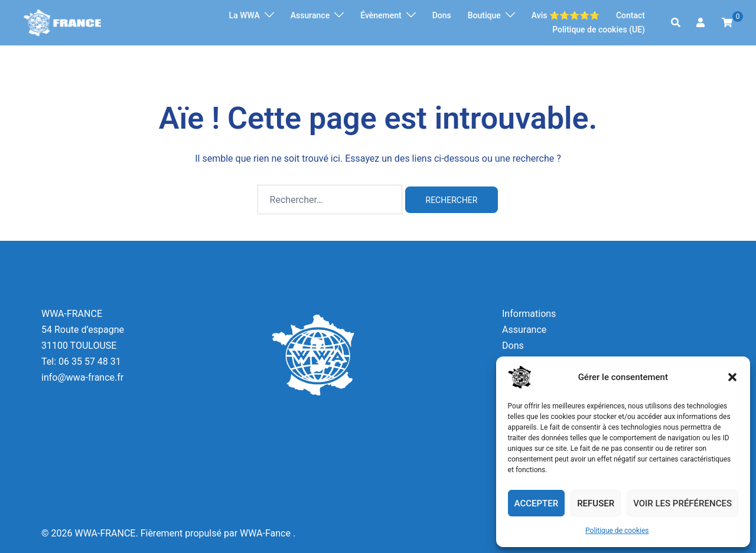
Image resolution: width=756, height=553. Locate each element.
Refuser (596, 503)
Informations (529, 314)
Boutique (484, 15)
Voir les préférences (682, 503)
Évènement (381, 15)
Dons (442, 15)
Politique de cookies (617, 531)
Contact (630, 15)
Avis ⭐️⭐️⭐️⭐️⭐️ (566, 15)
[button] (732, 377)
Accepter (537, 503)
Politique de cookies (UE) (599, 30)
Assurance (310, 15)
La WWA (245, 15)
